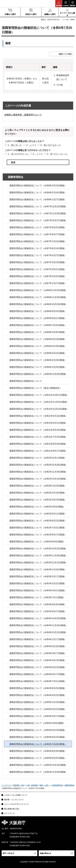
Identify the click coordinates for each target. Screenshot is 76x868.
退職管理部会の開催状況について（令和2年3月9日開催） (37, 507)
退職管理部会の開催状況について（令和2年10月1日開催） (38, 458)
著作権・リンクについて (14, 800)
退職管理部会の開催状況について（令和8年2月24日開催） (38, 193)
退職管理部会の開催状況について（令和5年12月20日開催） (38, 374)
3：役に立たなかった (51, 145)
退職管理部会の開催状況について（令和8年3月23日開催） (38, 186)
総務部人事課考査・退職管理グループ (23, 115)
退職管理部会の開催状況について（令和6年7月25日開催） (38, 325)
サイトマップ (9, 813)
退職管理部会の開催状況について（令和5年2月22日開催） (38, 709)
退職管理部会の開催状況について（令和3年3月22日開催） (38, 583)
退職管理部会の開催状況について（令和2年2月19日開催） (38, 493)
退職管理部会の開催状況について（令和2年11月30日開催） (38, 472)
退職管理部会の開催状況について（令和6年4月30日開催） (38, 332)
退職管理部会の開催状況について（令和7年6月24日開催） (38, 248)
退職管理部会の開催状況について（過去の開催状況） (35, 388)
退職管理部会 (16, 177)
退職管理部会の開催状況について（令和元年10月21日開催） (39, 395)
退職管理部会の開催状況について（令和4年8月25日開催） (38, 688)
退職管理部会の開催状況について (26, 381)
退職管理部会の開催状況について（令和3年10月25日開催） (38, 549)
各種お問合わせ (45, 853)
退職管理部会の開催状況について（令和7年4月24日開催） (38, 262)
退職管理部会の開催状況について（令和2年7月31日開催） (38, 528)
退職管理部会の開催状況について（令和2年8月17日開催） (38, 535)
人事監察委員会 (57, 785)
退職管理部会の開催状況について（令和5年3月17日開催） (38, 716)
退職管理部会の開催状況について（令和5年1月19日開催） (38, 702)
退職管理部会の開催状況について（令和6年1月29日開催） (38, 367)
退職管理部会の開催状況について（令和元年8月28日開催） (38, 444)
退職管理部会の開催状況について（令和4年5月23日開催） (38, 667)
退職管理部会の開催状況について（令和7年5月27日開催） (38, 255)
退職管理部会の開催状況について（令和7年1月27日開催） (38, 283)
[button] (59, 4)
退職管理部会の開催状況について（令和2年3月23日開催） (38, 500)
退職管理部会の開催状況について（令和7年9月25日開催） (38, 227)
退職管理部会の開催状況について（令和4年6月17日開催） (38, 674)
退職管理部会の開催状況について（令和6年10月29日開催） (38, 304)
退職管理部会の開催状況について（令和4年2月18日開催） (38, 646)
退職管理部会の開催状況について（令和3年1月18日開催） (38, 570)
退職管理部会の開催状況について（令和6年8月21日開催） (38, 318)
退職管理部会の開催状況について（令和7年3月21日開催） (38, 269)
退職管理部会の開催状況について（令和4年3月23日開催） (38, 660)
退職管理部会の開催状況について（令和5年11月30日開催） (38, 772)
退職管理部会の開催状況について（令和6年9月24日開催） (38, 311)
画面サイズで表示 (65, 54)
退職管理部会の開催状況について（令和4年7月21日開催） (38, 681)
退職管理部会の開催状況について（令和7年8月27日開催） (38, 234)
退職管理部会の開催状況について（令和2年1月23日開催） (38, 486)
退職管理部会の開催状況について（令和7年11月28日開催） (38, 213)
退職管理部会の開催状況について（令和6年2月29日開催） (38, 360)
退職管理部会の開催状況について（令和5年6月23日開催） (38, 737)
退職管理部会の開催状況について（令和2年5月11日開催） (38, 514)
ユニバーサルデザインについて (16, 804)
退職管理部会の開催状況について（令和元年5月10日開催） (38, 416)
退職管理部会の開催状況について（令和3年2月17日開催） (38, 576)
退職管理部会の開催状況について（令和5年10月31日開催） (38, 765)
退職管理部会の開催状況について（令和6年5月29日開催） (38, 346)
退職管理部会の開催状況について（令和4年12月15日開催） (38, 632)
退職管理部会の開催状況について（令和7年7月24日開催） (38, 241)
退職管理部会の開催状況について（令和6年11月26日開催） (38, 297)
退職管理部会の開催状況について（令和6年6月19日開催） (38, 339)
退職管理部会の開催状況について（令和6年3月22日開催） (38, 353)
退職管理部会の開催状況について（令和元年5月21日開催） (38, 423)
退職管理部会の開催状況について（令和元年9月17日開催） (38, 451)
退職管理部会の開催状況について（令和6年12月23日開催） (38, 290)
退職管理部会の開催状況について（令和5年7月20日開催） (38, 744)
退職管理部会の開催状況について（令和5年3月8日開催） (37, 723)
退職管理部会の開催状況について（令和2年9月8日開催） (37, 542)
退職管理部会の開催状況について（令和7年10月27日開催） (38, 220)
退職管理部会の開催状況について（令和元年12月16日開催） (39, 409)
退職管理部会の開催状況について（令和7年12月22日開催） (38, 206)
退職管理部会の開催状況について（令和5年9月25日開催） (38, 758)
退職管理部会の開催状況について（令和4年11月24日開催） (38, 625)
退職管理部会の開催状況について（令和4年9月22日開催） (38, 695)
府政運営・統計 (19, 785)
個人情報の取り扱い (12, 809)
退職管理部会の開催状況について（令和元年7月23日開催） (38, 437)
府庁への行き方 (8, 853)
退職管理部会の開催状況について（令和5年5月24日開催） (38, 730)
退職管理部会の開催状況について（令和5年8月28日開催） (38, 751)
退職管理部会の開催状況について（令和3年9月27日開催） (38, 611)
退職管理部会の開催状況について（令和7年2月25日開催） (38, 276)
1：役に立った (15, 145)
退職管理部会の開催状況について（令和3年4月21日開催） (38, 590)
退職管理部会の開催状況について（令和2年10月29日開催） (38, 465)
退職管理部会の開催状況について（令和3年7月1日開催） (37, 597)
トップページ (6, 785)
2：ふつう (31, 145)
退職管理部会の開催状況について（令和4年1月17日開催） (38, 639)
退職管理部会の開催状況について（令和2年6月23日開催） (38, 521)
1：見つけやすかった (18, 154)
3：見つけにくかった (57, 154)
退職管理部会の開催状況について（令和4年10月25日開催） (38, 618)
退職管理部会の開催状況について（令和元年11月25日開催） (39, 402)
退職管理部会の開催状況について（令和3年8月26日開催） (38, 604)
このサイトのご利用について (16, 795)
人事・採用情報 (32, 785)
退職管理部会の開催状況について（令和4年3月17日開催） (38, 653)
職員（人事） (45, 785)
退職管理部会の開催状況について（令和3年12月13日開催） (38, 563)
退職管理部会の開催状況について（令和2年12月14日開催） (38, 479)
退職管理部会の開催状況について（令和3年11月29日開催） (38, 556)
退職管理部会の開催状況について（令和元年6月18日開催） (38, 430)
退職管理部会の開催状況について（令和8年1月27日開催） (38, 200)
